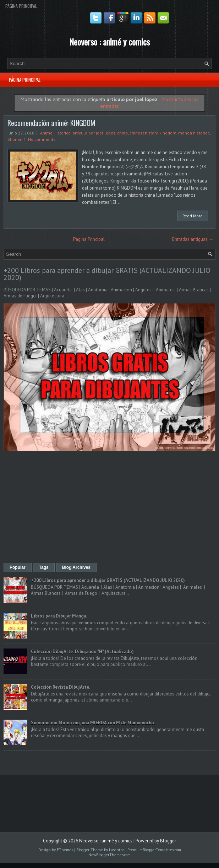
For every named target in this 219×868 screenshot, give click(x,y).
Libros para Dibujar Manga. (59, 616)
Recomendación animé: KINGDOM (51, 123)
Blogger (168, 841)
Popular (18, 567)
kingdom (168, 133)
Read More (193, 216)
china (122, 133)
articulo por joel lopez (94, 133)
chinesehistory (144, 133)
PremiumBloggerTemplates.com (154, 850)
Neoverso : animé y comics (109, 42)
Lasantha (117, 850)
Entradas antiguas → (193, 239)
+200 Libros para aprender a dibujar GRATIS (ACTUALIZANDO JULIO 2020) (107, 274)
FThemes (65, 850)
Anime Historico (55, 133)
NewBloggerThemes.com (109, 855)
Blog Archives (76, 567)
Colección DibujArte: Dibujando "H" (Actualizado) (82, 652)
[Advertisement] (109, 508)
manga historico (194, 133)
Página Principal (21, 6)
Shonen (15, 139)
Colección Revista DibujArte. (61, 687)
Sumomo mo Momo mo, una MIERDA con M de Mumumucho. (93, 723)
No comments (42, 139)
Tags (44, 567)
